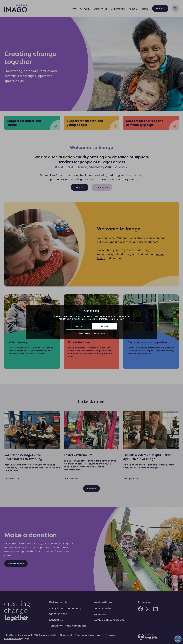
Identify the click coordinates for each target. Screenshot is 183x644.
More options (84, 334)
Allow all (105, 326)
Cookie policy (99, 334)
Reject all (78, 326)
